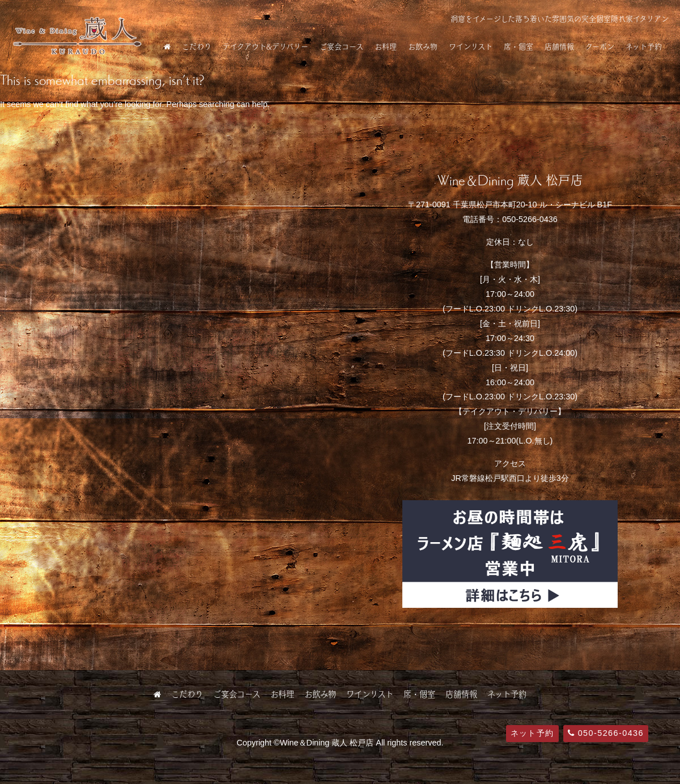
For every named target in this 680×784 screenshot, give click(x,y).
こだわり (197, 46)
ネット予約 (644, 46)
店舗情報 (559, 46)
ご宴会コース (341, 46)
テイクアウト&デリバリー (265, 46)
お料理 (386, 46)
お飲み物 (423, 46)
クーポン (600, 46)
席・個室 (518, 46)
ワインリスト (471, 46)
